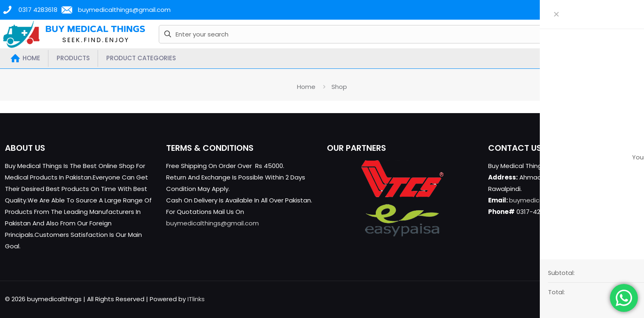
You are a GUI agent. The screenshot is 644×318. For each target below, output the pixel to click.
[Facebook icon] (585, 299)
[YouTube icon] (602, 299)
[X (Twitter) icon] (593, 299)
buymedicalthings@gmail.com (212, 223)
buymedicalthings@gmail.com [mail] (124, 10)
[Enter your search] (374, 34)
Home (306, 87)
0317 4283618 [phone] (38, 10)
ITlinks (196, 299)
